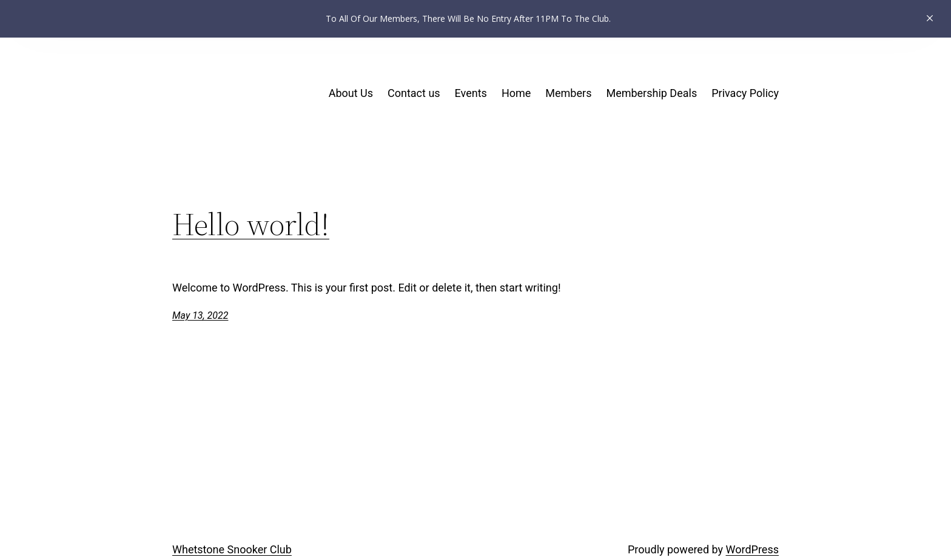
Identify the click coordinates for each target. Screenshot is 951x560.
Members (568, 93)
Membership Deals (651, 93)
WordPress (752, 549)
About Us (351, 93)
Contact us (414, 93)
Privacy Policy (745, 93)
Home (516, 93)
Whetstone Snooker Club (232, 549)
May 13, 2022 (200, 315)
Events (471, 93)
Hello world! (251, 224)
